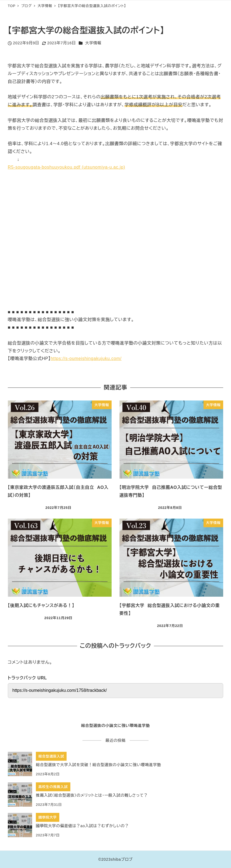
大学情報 (93, 43)
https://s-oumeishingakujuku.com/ (86, 358)
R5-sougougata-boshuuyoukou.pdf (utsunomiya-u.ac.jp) (67, 167)
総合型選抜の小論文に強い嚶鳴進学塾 (115, 726)
